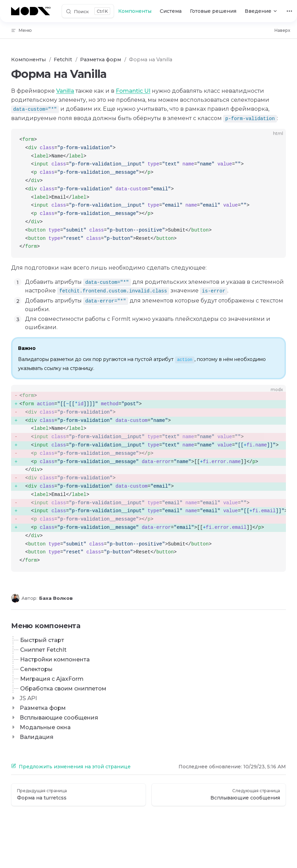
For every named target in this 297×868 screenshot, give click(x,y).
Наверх (282, 30)
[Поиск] (88, 11)
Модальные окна (45, 727)
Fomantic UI (133, 91)
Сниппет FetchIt (43, 650)
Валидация (37, 737)
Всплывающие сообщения (59, 718)
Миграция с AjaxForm (52, 679)
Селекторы (36, 669)
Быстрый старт (42, 640)
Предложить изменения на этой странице (71, 767)
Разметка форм (43, 708)
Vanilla (65, 91)
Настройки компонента (55, 659)
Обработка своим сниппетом (63, 689)
